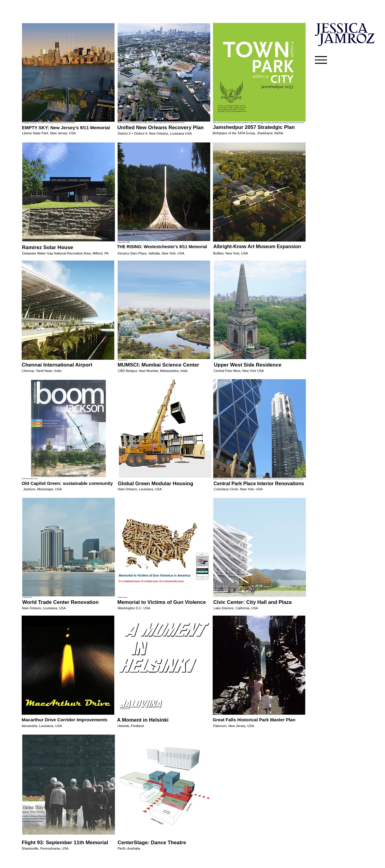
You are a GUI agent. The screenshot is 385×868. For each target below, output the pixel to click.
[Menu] (321, 60)
